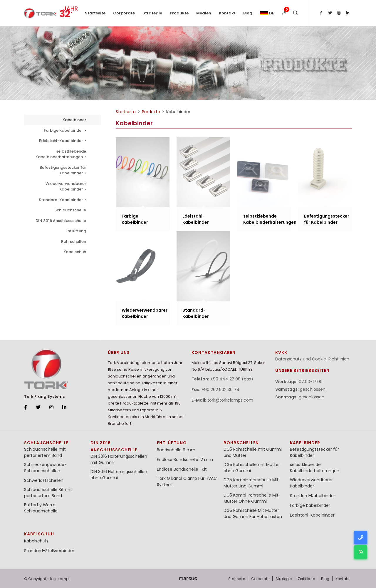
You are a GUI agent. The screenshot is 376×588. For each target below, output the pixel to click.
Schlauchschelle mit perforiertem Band (45, 452)
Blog (248, 13)
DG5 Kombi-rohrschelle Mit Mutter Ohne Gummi (251, 498)
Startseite (95, 13)
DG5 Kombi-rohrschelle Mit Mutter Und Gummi (251, 483)
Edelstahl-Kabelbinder (63, 141)
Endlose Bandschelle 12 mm (185, 460)
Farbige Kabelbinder (65, 130)
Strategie (152, 13)
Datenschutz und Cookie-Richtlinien (312, 359)
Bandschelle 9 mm (176, 450)
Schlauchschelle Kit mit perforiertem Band (48, 493)
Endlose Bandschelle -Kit (182, 469)
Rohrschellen (74, 242)
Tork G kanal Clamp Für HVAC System (187, 481)
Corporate (124, 13)
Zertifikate (306, 579)
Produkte (179, 13)
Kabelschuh (75, 252)
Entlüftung (76, 231)
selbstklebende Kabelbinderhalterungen (61, 154)
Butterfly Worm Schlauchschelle (41, 508)
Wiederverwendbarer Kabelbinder (66, 187)
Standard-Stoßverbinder (49, 551)
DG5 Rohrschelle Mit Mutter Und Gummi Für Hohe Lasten (253, 513)
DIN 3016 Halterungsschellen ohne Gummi (119, 475)
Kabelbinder (74, 120)
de (267, 13)
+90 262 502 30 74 (220, 390)
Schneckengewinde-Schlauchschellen (45, 468)
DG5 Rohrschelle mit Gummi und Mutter (253, 452)
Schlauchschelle (70, 210)
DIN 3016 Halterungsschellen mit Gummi (119, 459)
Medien (204, 13)
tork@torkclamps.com (230, 400)
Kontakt (227, 13)
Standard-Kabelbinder (62, 200)
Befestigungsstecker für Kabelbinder (63, 170)
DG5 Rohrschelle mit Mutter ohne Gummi (252, 468)
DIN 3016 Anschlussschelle (61, 221)
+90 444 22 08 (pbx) (232, 379)
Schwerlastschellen (44, 480)
